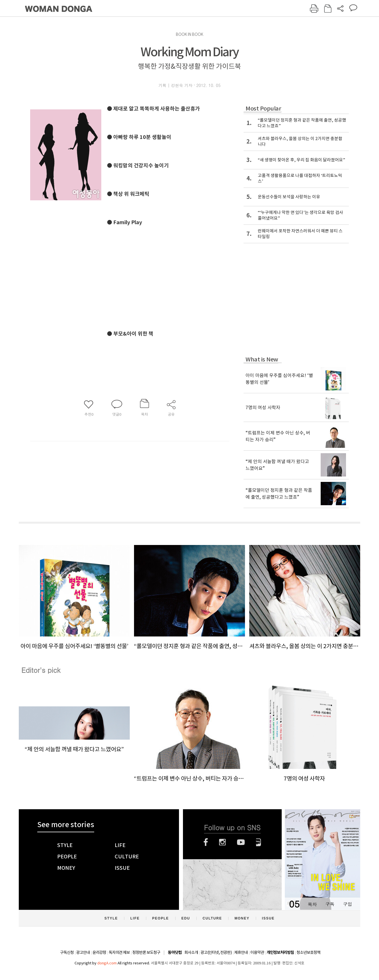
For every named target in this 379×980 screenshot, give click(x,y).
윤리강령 (99, 952)
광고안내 (83, 952)
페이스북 (206, 842)
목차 (312, 904)
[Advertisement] (192, 272)
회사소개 (191, 952)
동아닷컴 (175, 953)
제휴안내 (241, 952)
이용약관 (257, 952)
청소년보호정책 (308, 952)
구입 (347, 904)
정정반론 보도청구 (146, 952)
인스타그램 (222, 842)
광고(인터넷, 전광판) (216, 952)
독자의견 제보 (119, 952)
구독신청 (67, 952)
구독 (330, 904)
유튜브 (241, 842)
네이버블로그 (258, 842)
